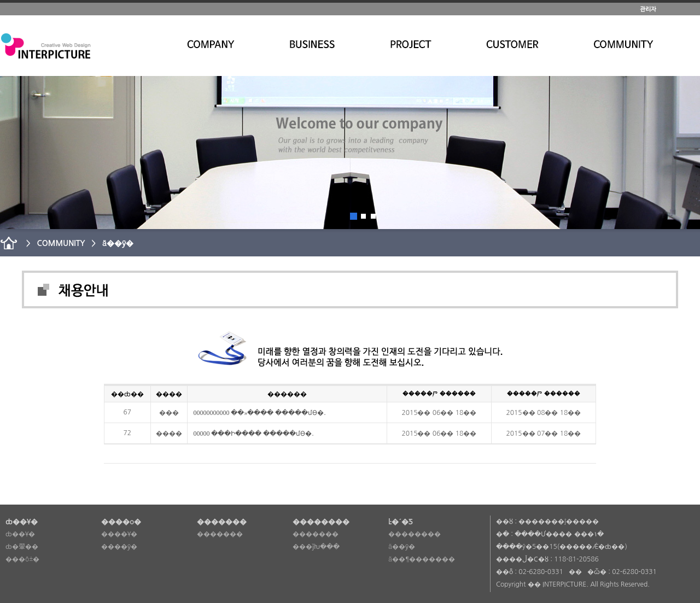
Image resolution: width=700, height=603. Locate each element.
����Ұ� (119, 534)
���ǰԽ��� (316, 547)
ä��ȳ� (402, 547)
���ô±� (22, 559)
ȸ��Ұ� (20, 534)
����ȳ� (119, 547)
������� (220, 534)
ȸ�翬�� (22, 547)
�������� (415, 534)
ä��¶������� (422, 559)
